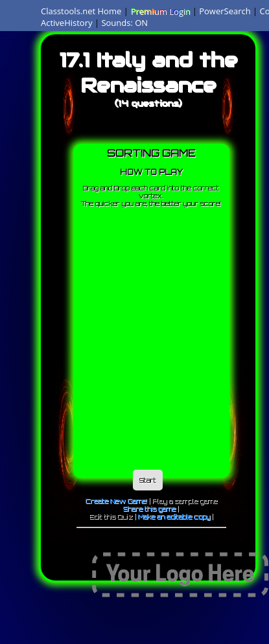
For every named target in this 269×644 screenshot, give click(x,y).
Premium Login (160, 11)
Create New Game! (116, 501)
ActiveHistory (67, 23)
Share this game (149, 509)
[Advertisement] (122, 335)
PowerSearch (225, 11)
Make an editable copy (174, 516)
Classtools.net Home (81, 11)
